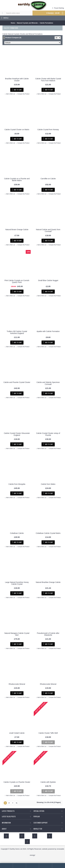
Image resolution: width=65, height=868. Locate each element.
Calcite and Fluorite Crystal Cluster (17, 382)
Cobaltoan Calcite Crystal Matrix (48, 533)
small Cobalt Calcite (17, 733)
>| (16, 803)
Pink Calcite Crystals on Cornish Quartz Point (17, 281)
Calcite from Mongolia (17, 484)
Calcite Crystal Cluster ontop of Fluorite (48, 434)
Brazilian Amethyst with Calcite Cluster (17, 80)
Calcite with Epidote (48, 782)
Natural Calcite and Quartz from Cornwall (48, 230)
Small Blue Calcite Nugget (48, 280)
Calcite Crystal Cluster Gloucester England (17, 434)
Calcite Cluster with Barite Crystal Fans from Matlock (48, 80)
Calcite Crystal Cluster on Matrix (17, 130)
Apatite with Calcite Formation (48, 331)
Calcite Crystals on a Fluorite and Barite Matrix (17, 180)
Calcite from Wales (48, 484)
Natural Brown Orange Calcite (17, 230)
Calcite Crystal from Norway (48, 130)
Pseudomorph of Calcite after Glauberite (48, 634)
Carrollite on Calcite (48, 179)
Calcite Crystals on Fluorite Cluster (17, 782)
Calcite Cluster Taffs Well (48, 733)
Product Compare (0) (13, 38)
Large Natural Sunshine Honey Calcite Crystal (17, 583)
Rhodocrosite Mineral (17, 684)
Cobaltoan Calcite (17, 533)
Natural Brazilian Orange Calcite (48, 582)
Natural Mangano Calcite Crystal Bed (17, 634)
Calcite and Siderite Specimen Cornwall (48, 383)
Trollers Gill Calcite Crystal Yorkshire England (17, 332)
